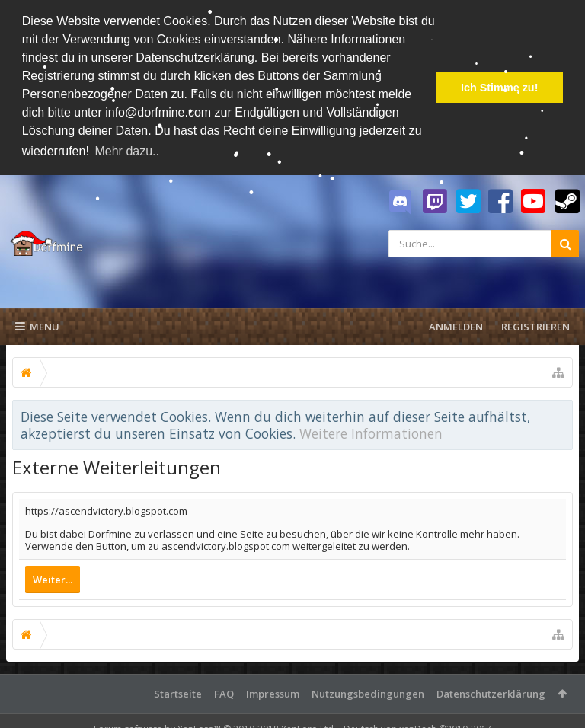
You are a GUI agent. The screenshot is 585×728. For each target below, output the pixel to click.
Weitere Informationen (371, 433)
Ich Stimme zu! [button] (500, 88)
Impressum (273, 694)
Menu (37, 327)
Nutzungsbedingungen (368, 694)
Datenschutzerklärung (491, 694)
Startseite (178, 694)
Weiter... (53, 580)
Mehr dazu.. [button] (126, 151)
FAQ (224, 694)
